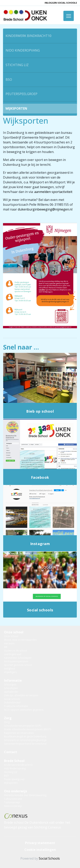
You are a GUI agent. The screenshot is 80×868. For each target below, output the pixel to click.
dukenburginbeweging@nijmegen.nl (45, 209)
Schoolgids (10, 685)
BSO (9, 79)
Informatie (13, 680)
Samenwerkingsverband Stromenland (25, 744)
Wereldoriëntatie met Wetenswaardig (25, 795)
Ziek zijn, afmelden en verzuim (21, 695)
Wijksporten (16, 108)
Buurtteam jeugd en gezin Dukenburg (25, 736)
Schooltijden (11, 688)
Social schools (12, 699)
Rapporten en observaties (19, 733)
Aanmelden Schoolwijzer (18, 658)
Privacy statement (40, 843)
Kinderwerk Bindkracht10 (28, 36)
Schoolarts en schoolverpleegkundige (25, 740)
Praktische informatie (16, 706)
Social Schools (49, 858)
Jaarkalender (11, 692)
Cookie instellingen (40, 850)
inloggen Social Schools (61, 3)
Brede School (14, 761)
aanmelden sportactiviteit (53, 192)
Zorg (8, 718)
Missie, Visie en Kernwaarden (20, 640)
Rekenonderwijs (13, 806)
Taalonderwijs (12, 802)
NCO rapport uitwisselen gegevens (24, 710)
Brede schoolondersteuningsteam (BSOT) (27, 729)
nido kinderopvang (23, 50)
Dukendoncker (12, 703)
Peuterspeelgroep (21, 94)
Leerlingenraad (13, 654)
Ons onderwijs (15, 791)
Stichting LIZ (17, 65)
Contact (10, 752)
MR (6, 647)
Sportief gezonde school (18, 665)
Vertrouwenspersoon (16, 661)
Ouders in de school (15, 651)
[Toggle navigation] (69, 16)
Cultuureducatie (13, 799)
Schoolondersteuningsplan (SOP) (22, 726)
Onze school (14, 632)
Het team (9, 643)
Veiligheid (9, 669)
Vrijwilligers (10, 672)
